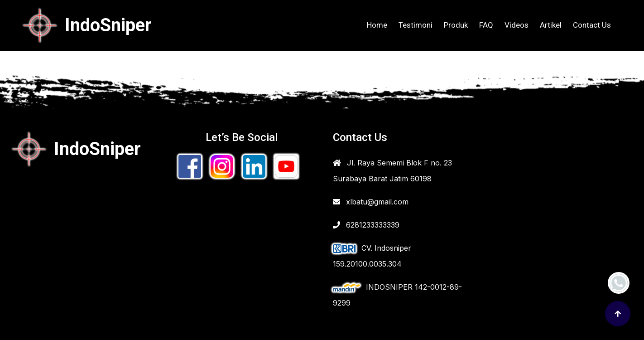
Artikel (551, 25)
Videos (517, 25)
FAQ (486, 25)
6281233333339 (366, 225)
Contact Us (592, 25)
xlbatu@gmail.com (371, 202)
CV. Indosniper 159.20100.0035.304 (372, 256)
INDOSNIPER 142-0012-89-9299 (397, 295)
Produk (456, 25)
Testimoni (416, 25)
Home (377, 25)
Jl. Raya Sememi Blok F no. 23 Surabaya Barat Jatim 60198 (392, 171)
